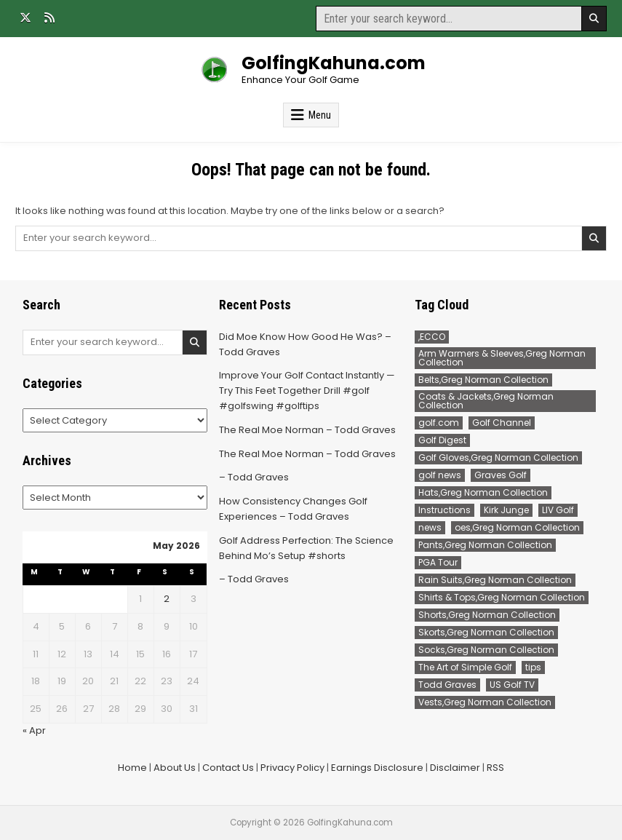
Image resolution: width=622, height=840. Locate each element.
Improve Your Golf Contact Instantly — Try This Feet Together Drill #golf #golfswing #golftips (307, 391)
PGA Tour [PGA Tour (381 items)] (438, 562)
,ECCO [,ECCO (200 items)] (432, 337)
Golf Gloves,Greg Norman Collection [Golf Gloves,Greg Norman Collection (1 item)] (498, 457)
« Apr (34, 730)
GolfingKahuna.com (334, 63)
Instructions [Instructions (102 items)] (444, 510)
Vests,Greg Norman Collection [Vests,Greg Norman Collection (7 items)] (485, 702)
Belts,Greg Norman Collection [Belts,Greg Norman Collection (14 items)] (483, 380)
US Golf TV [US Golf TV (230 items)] (512, 685)
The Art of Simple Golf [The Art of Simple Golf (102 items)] (465, 667)
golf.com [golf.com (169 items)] (439, 423)
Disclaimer (455, 768)
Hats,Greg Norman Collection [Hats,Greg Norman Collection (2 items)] (483, 492)
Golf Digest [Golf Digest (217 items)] (442, 440)
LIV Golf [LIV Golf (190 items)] (558, 510)
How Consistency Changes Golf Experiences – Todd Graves (293, 509)
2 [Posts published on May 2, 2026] (167, 599)
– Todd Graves (254, 477)
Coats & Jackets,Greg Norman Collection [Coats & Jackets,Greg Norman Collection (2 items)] (486, 401)
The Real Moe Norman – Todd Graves (307, 430)
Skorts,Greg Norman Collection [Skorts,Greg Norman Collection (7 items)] (486, 632)
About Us (175, 768)
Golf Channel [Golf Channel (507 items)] (502, 423)
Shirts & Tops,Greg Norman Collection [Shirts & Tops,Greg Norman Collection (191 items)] (502, 597)
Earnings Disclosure (377, 768)
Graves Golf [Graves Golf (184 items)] (501, 475)
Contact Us (228, 768)
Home (132, 768)
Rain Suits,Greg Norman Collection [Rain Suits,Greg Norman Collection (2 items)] (495, 580)
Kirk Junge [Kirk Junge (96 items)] (506, 510)
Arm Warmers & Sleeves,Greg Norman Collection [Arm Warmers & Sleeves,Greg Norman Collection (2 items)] (502, 358)
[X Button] (25, 17)
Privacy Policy (292, 768)
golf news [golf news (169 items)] (440, 475)
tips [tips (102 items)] (533, 667)
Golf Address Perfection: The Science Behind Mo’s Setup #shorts (306, 548)
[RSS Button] (49, 17)
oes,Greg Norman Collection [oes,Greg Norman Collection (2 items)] (517, 527)
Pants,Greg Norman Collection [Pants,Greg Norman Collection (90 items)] (485, 545)
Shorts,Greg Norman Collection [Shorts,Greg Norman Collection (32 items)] (487, 615)
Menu (320, 115)
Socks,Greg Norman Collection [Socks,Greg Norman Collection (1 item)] (486, 650)
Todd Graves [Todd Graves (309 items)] (447, 685)
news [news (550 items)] (430, 527)
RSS (495, 768)
